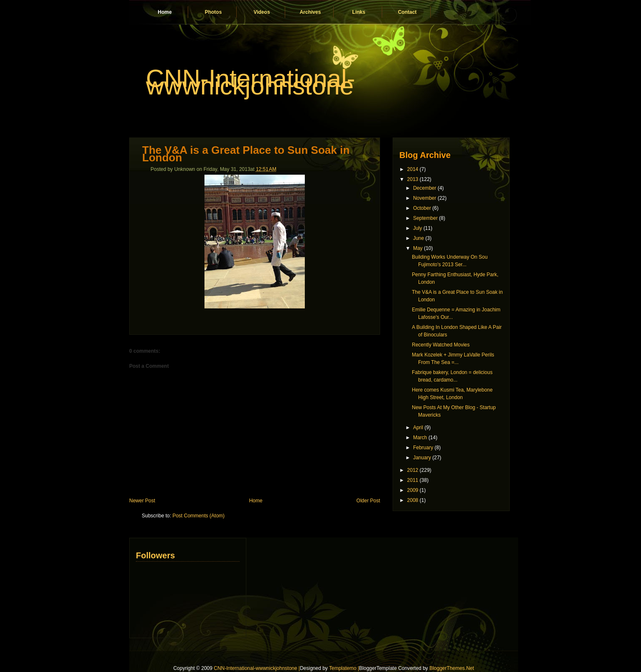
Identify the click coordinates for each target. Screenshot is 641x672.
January (422, 458)
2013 (413, 179)
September (425, 218)
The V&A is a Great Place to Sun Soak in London (246, 154)
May (418, 248)
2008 (413, 500)
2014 (413, 169)
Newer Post (142, 501)
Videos (262, 12)
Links (359, 12)
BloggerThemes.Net (452, 668)
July (418, 228)
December (425, 188)
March (420, 438)
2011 (413, 480)
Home (165, 12)
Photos (213, 12)
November (425, 198)
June (419, 238)
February (423, 448)
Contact (407, 12)
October (422, 208)
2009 (413, 490)
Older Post (368, 501)
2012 (413, 470)
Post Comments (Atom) (198, 516)
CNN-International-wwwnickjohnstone (250, 82)
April (418, 428)
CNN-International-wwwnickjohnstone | (257, 668)
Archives (310, 12)
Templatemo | (344, 668)
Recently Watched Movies (441, 345)
